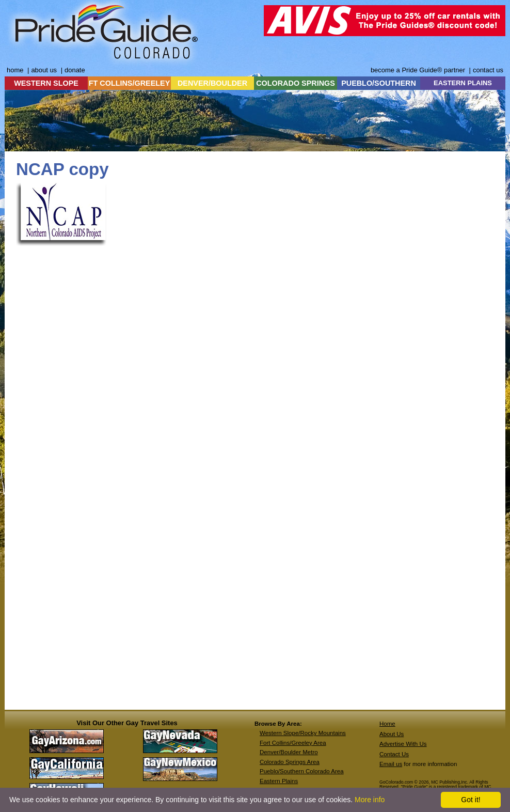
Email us (391, 764)
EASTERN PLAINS (463, 83)
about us (44, 70)
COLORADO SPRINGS (296, 83)
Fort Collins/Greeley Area (293, 743)
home (15, 70)
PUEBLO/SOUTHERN (379, 83)
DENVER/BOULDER (212, 83)
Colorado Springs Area (290, 762)
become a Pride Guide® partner (418, 70)
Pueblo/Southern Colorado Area (302, 771)
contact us (488, 70)
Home (387, 724)
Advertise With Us (403, 744)
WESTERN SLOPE (46, 83)
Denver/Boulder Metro (289, 752)
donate (75, 70)
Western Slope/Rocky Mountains (303, 733)
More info (370, 800)
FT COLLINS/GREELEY (130, 83)
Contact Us (394, 754)
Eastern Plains (279, 781)
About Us (392, 734)
